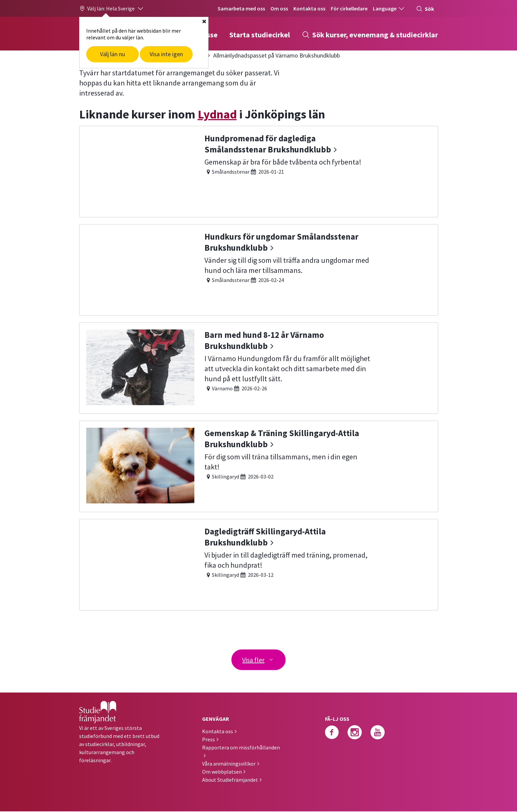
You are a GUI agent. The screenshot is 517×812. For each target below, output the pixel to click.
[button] (112, 8)
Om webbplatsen (222, 772)
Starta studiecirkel (260, 35)
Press (208, 740)
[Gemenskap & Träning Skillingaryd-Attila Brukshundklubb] (259, 466)
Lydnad (217, 114)
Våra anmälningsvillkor (229, 764)
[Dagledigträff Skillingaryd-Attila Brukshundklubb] (259, 564)
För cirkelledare (349, 8)
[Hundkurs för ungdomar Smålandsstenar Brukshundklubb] (259, 269)
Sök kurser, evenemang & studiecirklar (370, 35)
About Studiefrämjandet (230, 780)
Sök (425, 9)
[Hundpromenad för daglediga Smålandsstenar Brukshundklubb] (259, 171)
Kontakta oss (309, 8)
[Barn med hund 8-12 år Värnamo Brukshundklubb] (259, 367)
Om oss (279, 8)
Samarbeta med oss (241, 8)
